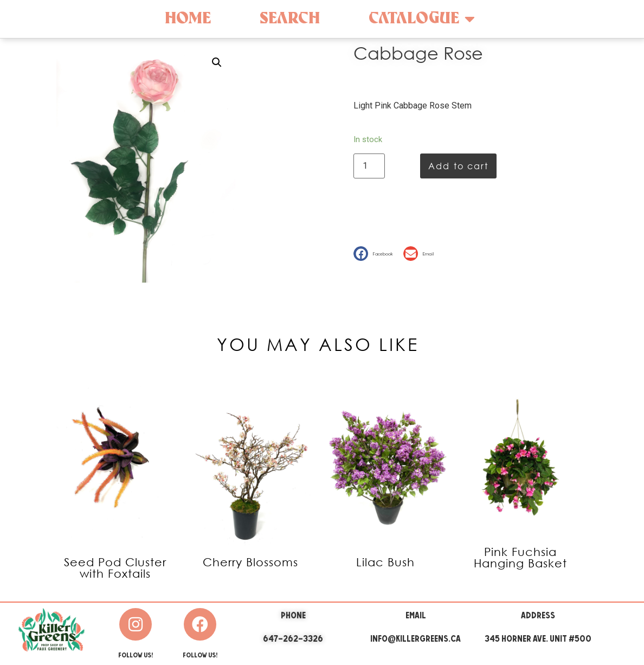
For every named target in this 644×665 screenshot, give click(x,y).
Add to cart (458, 166)
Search (290, 19)
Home (188, 19)
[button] (376, 254)
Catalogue (422, 19)
